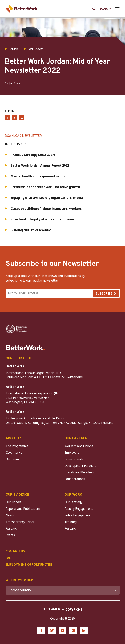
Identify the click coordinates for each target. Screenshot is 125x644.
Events (10, 535)
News (10, 515)
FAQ (9, 558)
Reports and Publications (23, 509)
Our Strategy (73, 502)
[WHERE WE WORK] (63, 590)
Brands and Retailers (79, 472)
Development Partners (80, 466)
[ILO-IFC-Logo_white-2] (17, 329)
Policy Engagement (78, 515)
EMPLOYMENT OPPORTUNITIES (29, 564)
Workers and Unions (79, 446)
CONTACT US (15, 551)
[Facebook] (41, 630)
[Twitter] (52, 630)
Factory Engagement (79, 509)
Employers (72, 453)
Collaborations (75, 479)
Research (12, 528)
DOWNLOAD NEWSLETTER (23, 136)
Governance (14, 453)
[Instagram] (73, 630)
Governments (74, 459)
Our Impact (14, 502)
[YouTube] (63, 630)
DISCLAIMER (51, 610)
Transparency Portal (20, 522)
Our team (12, 459)
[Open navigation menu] (117, 9)
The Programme (17, 446)
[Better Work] (26, 348)
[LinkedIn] (84, 630)
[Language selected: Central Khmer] (105, 9)
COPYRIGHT (74, 610)
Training (71, 522)
